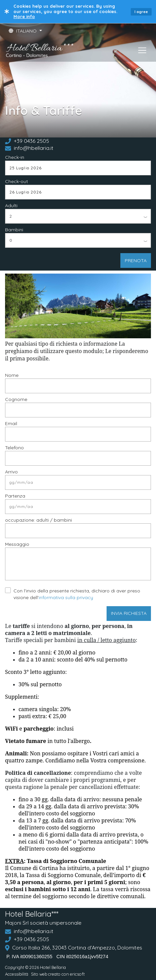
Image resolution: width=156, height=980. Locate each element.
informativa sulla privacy (66, 597)
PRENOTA (136, 261)
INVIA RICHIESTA (129, 613)
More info (24, 16)
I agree (141, 12)
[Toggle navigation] (142, 50)
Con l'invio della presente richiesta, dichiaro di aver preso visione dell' (77, 594)
